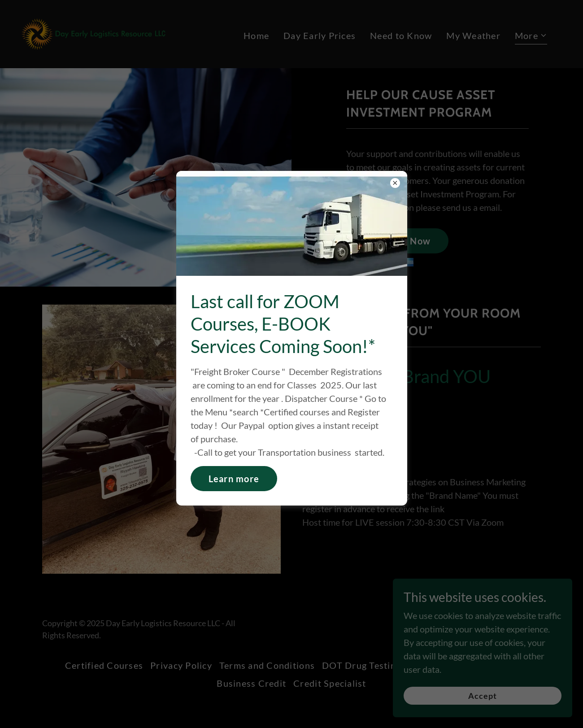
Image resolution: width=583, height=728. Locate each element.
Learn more (234, 479)
